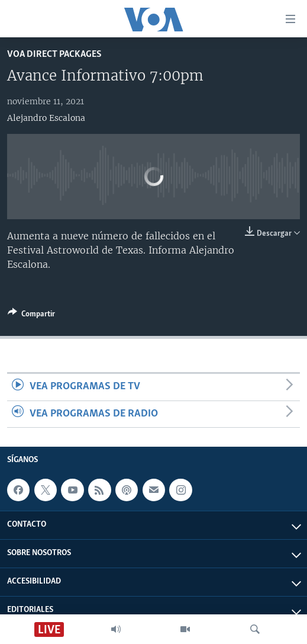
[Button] (31, 316)
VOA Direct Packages (54, 54)
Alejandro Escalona (46, 118)
